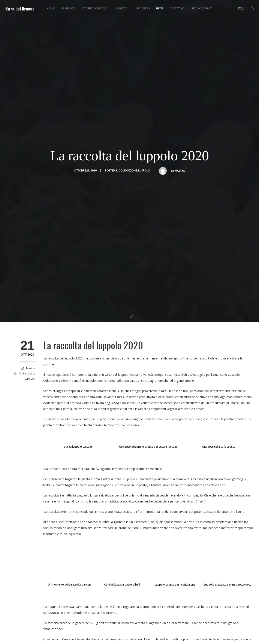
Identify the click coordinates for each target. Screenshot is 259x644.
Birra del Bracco (20, 9)
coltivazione (128, 171)
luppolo (144, 171)
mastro (180, 171)
